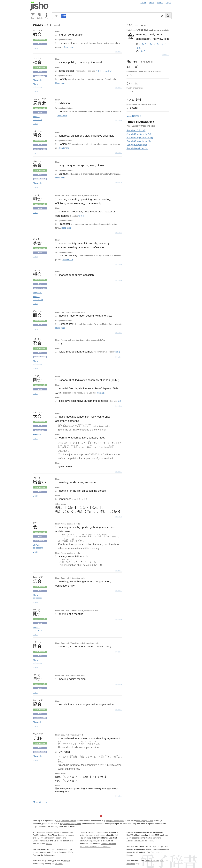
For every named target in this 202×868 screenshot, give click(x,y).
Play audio (38, 80)
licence (49, 844)
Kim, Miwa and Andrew (66, 821)
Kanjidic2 (57, 832)
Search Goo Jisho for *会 (139, 134)
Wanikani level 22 (40, 288)
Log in (168, 3)
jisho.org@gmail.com (145, 821)
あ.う (144, 44)
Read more (68, 47)
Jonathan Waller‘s (152, 861)
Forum (144, 3)
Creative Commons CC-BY (62, 852)
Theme (160, 3)
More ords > (40, 802)
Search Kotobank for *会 (139, 145)
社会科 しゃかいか (104, 71)
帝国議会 (101, 393)
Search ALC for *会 (136, 130)
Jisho (39, 6)
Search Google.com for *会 (140, 138)
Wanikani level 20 (40, 149)
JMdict (50, 832)
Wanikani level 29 (40, 179)
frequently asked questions (70, 824)
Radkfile (36, 835)
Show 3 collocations (38, 298)
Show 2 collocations (38, 546)
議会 (120, 401)
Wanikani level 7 (40, 76)
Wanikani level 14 (40, 718)
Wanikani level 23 (40, 752)
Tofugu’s (66, 861)
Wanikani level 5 (40, 430)
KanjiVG (130, 835)
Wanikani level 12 (40, 357)
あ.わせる (154, 44)
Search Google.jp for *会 (139, 141)
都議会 (117, 352)
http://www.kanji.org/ (88, 841)
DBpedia (155, 846)
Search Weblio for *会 (137, 148)
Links (35, 48)
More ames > (134, 116)
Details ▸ (119, 52)
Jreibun (47, 855)
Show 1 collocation (38, 86)
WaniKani (59, 864)
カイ (143, 51)
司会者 (81, 216)
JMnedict (65, 832)
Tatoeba (64, 849)
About (152, 3)
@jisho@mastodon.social (114, 821)
